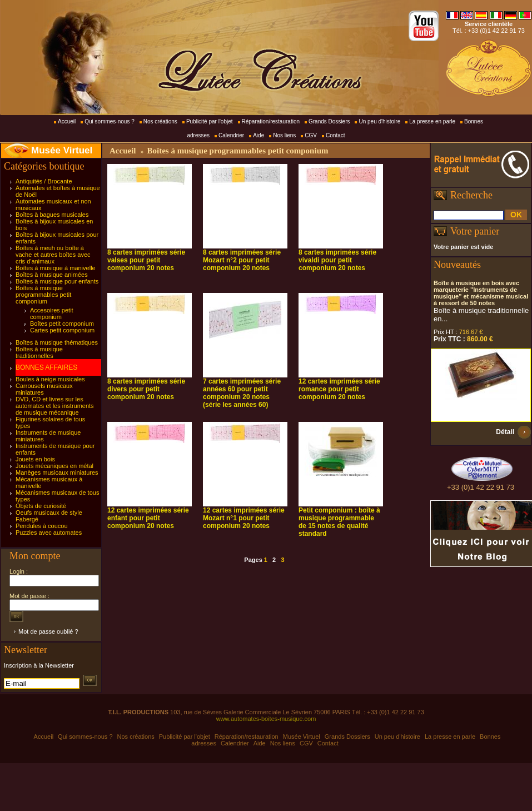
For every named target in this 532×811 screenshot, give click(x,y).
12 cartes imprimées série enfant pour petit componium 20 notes (148, 518)
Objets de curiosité (41, 506)
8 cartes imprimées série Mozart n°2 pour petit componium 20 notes (242, 260)
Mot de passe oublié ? (48, 631)
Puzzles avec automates (49, 533)
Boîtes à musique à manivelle (56, 268)
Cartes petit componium (62, 330)
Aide (258, 135)
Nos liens (284, 135)
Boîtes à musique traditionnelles (39, 352)
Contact (335, 135)
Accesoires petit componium (52, 314)
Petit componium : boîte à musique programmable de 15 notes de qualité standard (339, 522)
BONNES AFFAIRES (46, 367)
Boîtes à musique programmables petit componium (43, 295)
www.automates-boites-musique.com (266, 719)
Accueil (67, 121)
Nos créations (160, 121)
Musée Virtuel (62, 150)
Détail (505, 432)
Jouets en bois (35, 459)
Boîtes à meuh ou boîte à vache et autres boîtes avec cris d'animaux (53, 255)
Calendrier (231, 135)
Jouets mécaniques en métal (54, 466)
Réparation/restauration (271, 121)
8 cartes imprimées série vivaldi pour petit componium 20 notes (337, 260)
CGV (311, 135)
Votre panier (475, 231)
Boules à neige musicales (50, 379)
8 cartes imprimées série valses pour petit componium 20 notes (146, 260)
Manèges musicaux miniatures (57, 472)
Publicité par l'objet (210, 121)
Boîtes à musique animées (52, 275)
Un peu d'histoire (379, 121)
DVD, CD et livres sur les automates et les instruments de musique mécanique (55, 406)
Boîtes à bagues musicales (52, 215)
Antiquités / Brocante (44, 181)
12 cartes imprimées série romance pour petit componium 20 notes (339, 389)
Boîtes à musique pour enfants (57, 281)
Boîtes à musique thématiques (57, 342)
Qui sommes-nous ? (109, 121)
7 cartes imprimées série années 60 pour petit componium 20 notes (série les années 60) (242, 393)
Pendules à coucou (42, 526)
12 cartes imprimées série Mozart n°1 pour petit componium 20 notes (244, 518)
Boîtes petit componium (62, 324)
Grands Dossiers (329, 121)
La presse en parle (432, 121)
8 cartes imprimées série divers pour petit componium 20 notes (146, 389)
